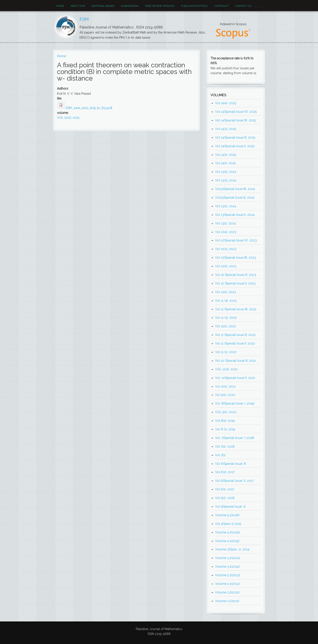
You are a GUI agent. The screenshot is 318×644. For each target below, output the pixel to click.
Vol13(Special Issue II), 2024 (235, 198)
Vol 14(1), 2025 (225, 163)
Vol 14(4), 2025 (226, 103)
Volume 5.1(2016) (227, 515)
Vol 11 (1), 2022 (226, 352)
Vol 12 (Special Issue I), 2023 (235, 283)
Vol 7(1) (220, 455)
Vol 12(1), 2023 (225, 292)
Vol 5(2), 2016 (225, 498)
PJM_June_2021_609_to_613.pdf (89, 108)
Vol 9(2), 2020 (225, 395)
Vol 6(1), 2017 (225, 489)
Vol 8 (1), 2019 (225, 429)
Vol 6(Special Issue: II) (231, 464)
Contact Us (243, 6)
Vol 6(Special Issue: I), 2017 (234, 481)
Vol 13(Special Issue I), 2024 (235, 215)
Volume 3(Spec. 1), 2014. (233, 549)
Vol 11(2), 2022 (225, 326)
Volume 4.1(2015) (227, 541)
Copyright (221, 6)
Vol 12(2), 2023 (226, 266)
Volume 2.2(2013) (228, 575)
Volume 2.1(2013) (227, 584)
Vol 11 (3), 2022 (226, 318)
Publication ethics (194, 6)
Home (60, 6)
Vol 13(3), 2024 (226, 180)
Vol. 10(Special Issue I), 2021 (235, 378)
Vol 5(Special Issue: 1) (230, 507)
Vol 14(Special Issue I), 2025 (235, 146)
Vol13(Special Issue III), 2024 (235, 189)
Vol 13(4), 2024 (226, 172)
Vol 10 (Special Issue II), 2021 (236, 361)
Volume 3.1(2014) (227, 567)
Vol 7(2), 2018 (225, 446)
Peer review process (160, 6)
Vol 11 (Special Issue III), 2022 (236, 309)
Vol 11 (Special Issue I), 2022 (235, 343)
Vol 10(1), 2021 (225, 386)
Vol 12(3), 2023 (226, 249)
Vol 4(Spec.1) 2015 (228, 524)
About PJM (78, 6)
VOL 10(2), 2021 (68, 118)
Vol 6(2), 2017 (225, 472)
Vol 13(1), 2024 (225, 223)
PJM (84, 19)
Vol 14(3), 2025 (226, 129)
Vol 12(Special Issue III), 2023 (236, 258)
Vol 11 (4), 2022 (226, 301)
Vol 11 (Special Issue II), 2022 (235, 335)
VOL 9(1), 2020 (226, 412)
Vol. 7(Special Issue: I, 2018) (235, 438)
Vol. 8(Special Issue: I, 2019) (235, 403)
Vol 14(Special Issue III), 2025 (235, 120)
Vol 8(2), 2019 (225, 421)
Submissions (130, 6)
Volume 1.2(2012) (227, 592)
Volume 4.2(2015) (227, 532)
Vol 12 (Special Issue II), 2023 (236, 275)
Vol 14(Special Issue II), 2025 (235, 137)
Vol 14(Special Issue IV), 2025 (236, 112)
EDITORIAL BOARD (103, 6)
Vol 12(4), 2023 (226, 232)
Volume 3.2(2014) (228, 558)
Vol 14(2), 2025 (226, 155)
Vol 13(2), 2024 (226, 206)
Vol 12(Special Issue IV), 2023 (236, 240)
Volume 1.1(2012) (227, 601)
